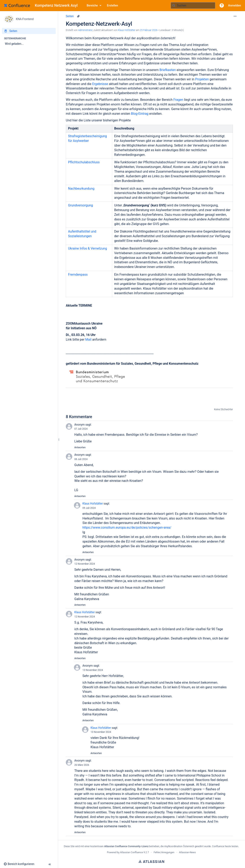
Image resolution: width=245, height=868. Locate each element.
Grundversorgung (80, 205)
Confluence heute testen (225, 846)
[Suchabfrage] (193, 5)
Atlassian (151, 861)
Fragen (179, 100)
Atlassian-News (187, 852)
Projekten (202, 79)
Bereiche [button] (92, 5)
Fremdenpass (78, 275)
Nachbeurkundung (81, 189)
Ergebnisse (101, 84)
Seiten (70, 16)
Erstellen (112, 5)
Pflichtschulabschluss (84, 162)
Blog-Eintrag (140, 114)
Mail (89, 339)
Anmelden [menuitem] (235, 5)
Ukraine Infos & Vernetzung (87, 248)
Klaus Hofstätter (93, 504)
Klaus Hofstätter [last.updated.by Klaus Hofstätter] (127, 30)
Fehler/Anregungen (164, 852)
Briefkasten (168, 70)
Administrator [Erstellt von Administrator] (85, 30)
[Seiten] (29, 31)
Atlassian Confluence (132, 852)
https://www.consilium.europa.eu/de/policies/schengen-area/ (127, 527)
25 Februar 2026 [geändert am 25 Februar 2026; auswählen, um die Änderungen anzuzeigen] (149, 30)
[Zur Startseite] (42, 5)
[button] (222, 5)
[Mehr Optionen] (235, 16)
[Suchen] (174, 5)
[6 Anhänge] (78, 16)
